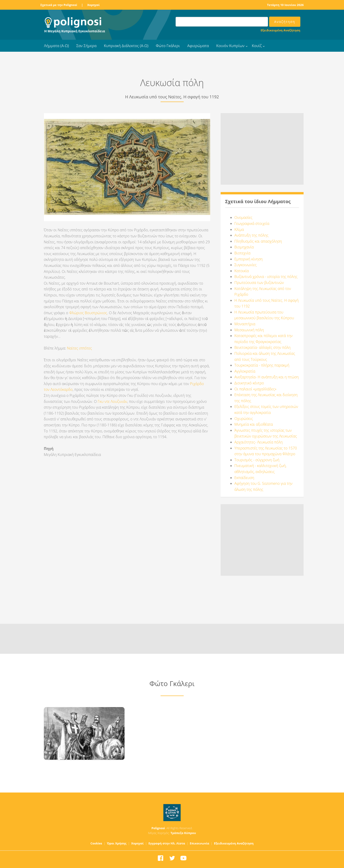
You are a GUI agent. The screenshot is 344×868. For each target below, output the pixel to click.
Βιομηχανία (244, 247)
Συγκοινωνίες (246, 265)
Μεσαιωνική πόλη (249, 330)
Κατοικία (242, 271)
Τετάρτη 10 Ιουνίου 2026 (285, 5)
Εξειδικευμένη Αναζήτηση (280, 30)
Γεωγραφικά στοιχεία (252, 223)
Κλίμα (239, 229)
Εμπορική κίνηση (249, 259)
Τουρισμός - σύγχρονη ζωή (257, 460)
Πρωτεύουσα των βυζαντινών (259, 283)
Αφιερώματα (198, 46)
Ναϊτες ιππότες (79, 348)
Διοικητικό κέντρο (249, 383)
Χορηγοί (93, 5)
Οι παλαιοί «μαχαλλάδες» (256, 389)
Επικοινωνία (199, 843)
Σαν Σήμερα (86, 46)
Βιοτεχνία (243, 253)
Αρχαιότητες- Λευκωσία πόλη (259, 442)
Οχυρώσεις (244, 419)
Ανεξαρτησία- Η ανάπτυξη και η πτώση (267, 377)
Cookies (96, 843)
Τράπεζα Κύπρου (183, 833)
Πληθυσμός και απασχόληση (258, 241)
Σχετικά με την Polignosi (59, 5)
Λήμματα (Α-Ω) (57, 46)
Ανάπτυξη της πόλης (251, 235)
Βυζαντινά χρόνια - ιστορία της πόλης (266, 277)
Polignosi (158, 828)
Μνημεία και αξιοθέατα (254, 424)
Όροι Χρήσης (117, 843)
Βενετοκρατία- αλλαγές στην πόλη (263, 347)
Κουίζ (257, 46)
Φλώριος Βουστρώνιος (88, 313)
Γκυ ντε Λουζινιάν (113, 401)
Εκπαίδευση (244, 478)
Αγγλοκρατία (245, 371)
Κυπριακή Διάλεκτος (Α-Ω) (126, 46)
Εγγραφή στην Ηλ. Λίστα (167, 843)
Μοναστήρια (245, 324)
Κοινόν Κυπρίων (230, 46)
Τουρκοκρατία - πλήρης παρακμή (262, 365)
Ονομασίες (244, 217)
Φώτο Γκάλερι (168, 46)
